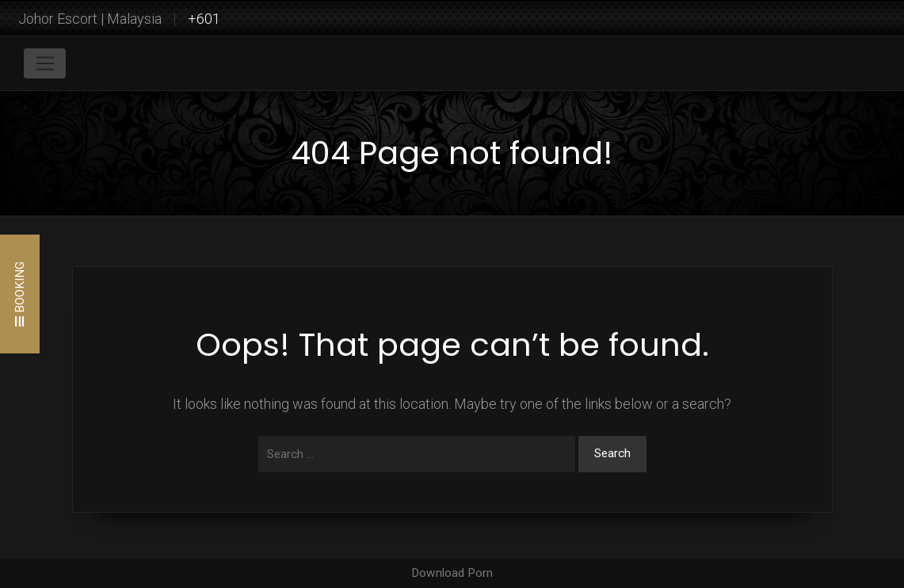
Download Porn (452, 573)
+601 (204, 19)
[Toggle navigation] (45, 63)
